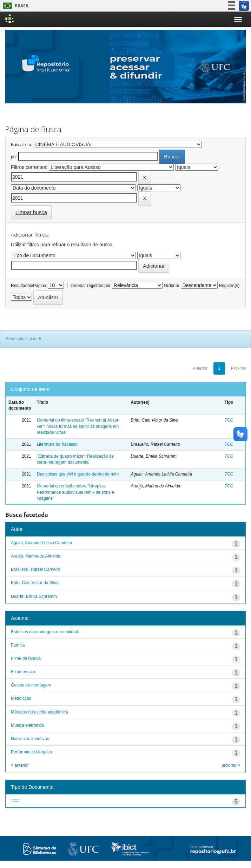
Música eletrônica (27, 725)
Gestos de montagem (31, 685)
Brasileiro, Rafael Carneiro (36, 569)
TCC (229, 420)
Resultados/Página (29, 286)
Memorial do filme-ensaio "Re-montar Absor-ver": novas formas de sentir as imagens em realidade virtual (78, 426)
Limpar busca (31, 212)
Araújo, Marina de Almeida (36, 556)
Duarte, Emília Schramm (34, 596)
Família (18, 645)
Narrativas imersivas (30, 739)
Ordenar (172, 286)
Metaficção (21, 698)
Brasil (15, 6)
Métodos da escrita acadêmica (39, 712)
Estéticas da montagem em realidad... (46, 632)
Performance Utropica (31, 752)
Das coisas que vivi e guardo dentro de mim (78, 474)
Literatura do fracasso (57, 444)
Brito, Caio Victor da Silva (35, 583)
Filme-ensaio (23, 672)
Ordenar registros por (91, 286)
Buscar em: (22, 145)
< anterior (20, 765)
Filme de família (26, 658)
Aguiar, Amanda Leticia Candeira (42, 543)
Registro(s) (229, 286)
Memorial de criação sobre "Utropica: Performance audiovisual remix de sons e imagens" (75, 492)
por (14, 157)
